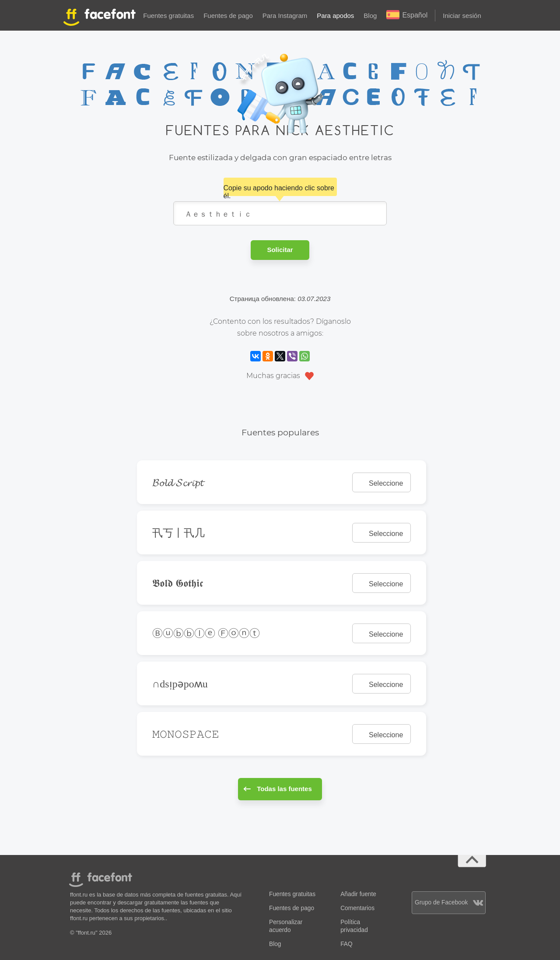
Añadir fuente (358, 894)
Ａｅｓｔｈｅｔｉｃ (280, 213)
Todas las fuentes (278, 789)
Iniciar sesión (462, 16)
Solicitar (280, 250)
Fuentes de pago (228, 16)
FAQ (346, 944)
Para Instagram (285, 16)
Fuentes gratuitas (168, 16)
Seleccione (386, 483)
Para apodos (335, 16)
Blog (370, 16)
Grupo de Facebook (449, 902)
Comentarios (357, 908)
